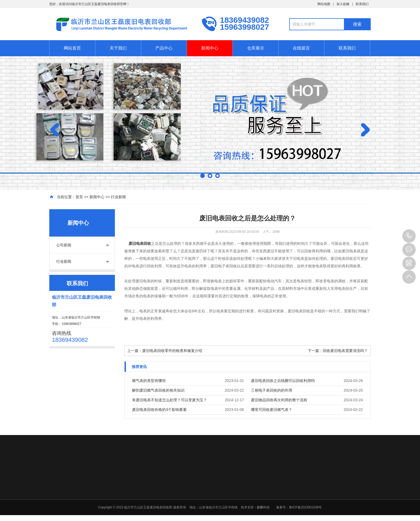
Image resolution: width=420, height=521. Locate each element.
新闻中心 (210, 48)
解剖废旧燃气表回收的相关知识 (158, 390)
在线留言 (301, 48)
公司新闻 (64, 245)
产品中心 (164, 48)
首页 (79, 197)
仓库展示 (256, 48)
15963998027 (409, 236)
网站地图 (324, 4)
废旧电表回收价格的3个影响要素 (159, 410)
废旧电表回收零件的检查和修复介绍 (172, 351)
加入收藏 (343, 4)
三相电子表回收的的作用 (272, 390)
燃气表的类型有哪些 (149, 381)
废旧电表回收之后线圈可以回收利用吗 (283, 381)
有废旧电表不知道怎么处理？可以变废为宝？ (170, 400)
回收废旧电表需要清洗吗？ (345, 351)
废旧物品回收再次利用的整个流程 (279, 400)
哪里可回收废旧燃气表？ (272, 410)
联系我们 (362, 4)
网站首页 (72, 48)
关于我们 (118, 48)
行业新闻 (118, 197)
